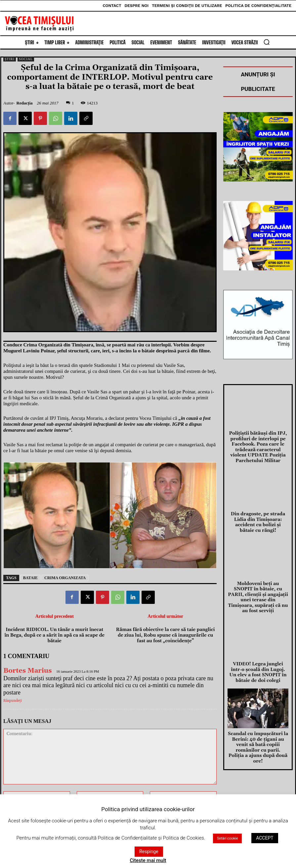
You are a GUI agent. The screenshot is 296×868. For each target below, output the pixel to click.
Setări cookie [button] (227, 838)
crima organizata (65, 578)
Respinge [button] (149, 851)
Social (26, 59)
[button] (267, 42)
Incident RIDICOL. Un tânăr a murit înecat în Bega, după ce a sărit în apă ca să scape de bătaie (54, 635)
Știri (10, 59)
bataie (30, 578)
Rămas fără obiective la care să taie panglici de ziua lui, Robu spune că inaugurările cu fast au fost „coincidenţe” (166, 635)
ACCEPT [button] (265, 838)
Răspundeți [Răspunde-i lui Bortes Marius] (13, 701)
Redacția (24, 103)
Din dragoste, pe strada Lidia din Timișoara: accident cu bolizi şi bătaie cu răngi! (258, 514)
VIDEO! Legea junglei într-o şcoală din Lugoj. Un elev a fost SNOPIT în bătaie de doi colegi (258, 650)
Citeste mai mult (148, 860)
